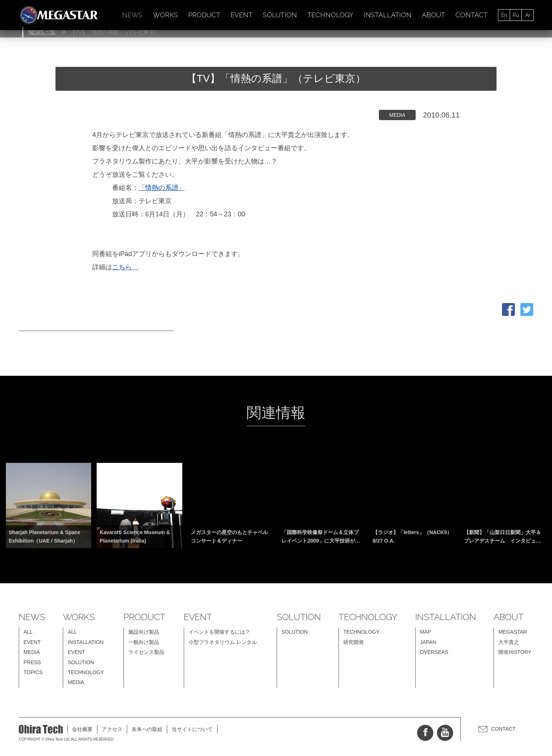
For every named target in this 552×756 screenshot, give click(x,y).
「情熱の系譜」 (162, 188)
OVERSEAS (434, 652)
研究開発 (354, 642)
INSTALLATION (388, 15)
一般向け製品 (144, 642)
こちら (125, 267)
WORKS (165, 15)
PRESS (32, 662)
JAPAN (428, 642)
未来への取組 (147, 729)
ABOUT (433, 15)
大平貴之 (509, 642)
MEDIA (32, 652)
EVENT (241, 15)
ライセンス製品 (146, 652)
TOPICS (33, 672)
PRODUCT (204, 15)
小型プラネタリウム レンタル (223, 642)
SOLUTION (280, 15)
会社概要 (82, 729)
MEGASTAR (513, 632)
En (504, 15)
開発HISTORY (515, 652)
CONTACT (472, 15)
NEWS (132, 15)
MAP (426, 632)
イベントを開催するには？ (219, 632)
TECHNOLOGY (330, 15)
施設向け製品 (144, 632)
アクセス (112, 729)
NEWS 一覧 (42, 32)
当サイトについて (192, 729)
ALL (28, 632)
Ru (516, 15)
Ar (528, 15)
